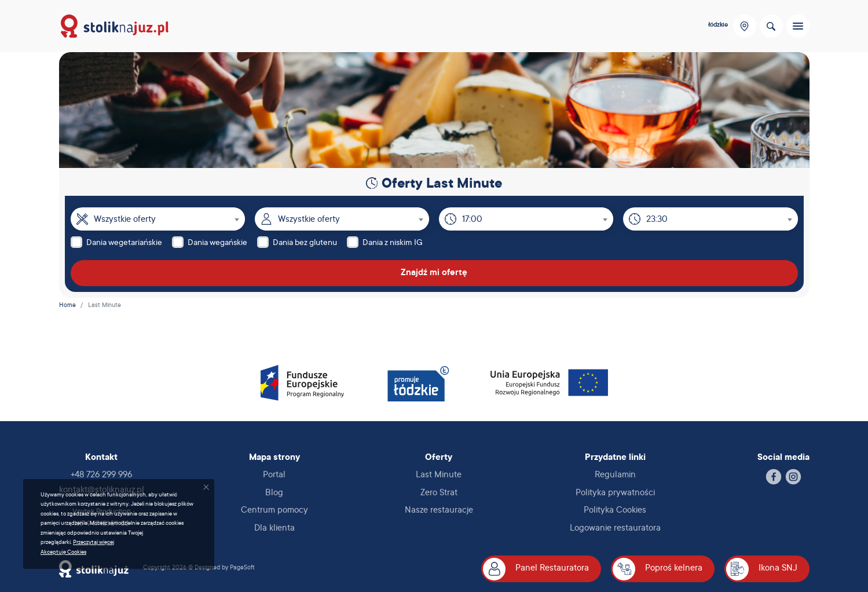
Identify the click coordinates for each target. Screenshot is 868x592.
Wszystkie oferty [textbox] (125, 220)
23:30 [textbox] (657, 220)
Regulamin (615, 475)
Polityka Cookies (615, 511)
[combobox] (169, 219)
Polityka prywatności (615, 493)
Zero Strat (439, 493)
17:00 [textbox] (472, 220)
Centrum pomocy (274, 511)
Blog (274, 493)
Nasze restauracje (439, 511)
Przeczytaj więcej (94, 542)
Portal (274, 475)
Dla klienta (274, 529)
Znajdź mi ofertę (434, 273)
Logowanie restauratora (615, 529)
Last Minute (439, 475)
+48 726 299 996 (101, 475)
